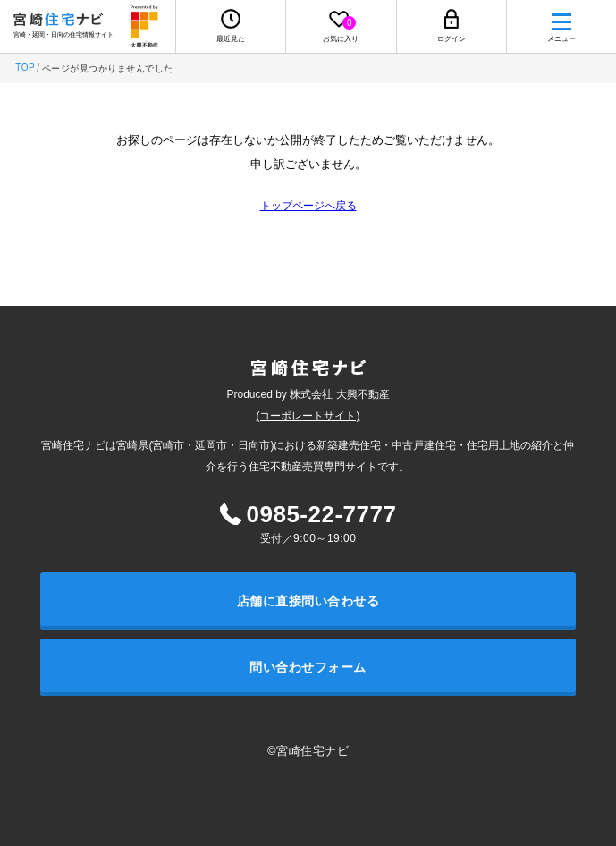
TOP (25, 68)
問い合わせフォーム (308, 667)
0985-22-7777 (322, 514)
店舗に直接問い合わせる (308, 601)
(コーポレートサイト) (308, 416)
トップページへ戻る (308, 206)
